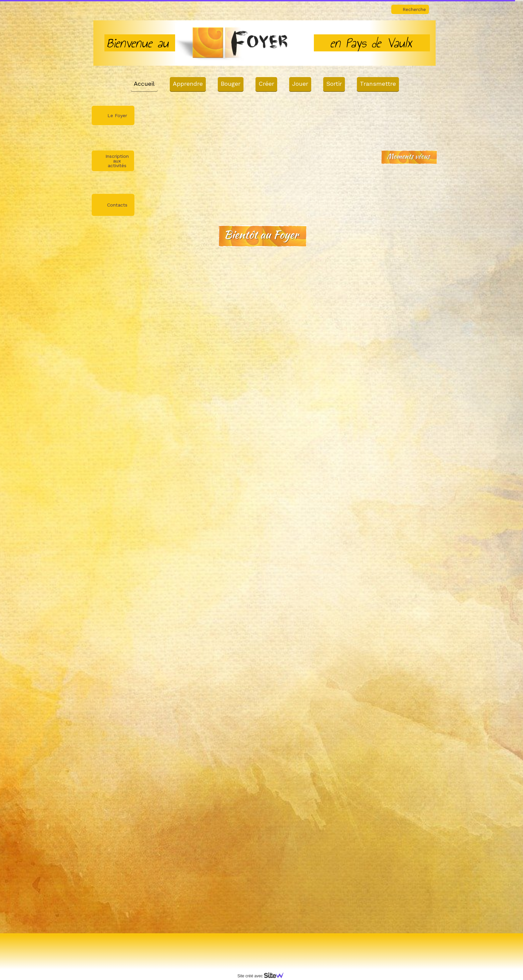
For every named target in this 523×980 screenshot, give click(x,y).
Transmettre (378, 84)
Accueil (144, 84)
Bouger (231, 84)
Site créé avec (263, 976)
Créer (266, 84)
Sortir (334, 84)
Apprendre (188, 84)
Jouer (300, 84)
